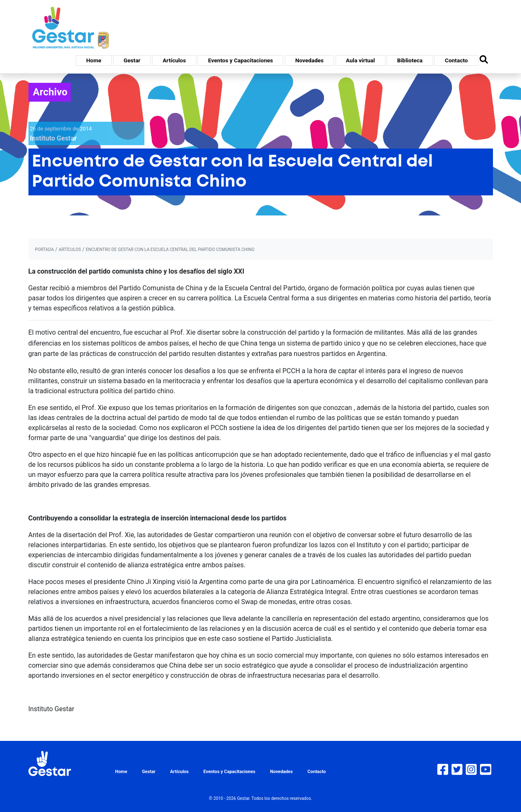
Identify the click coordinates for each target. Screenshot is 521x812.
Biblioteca (410, 60)
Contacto (456, 60)
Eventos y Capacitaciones (240, 60)
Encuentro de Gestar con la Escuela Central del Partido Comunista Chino (170, 250)
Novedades (310, 60)
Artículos (174, 60)
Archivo (50, 92)
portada (45, 250)
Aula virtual (361, 60)
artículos (70, 250)
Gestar (132, 60)
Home (94, 60)
